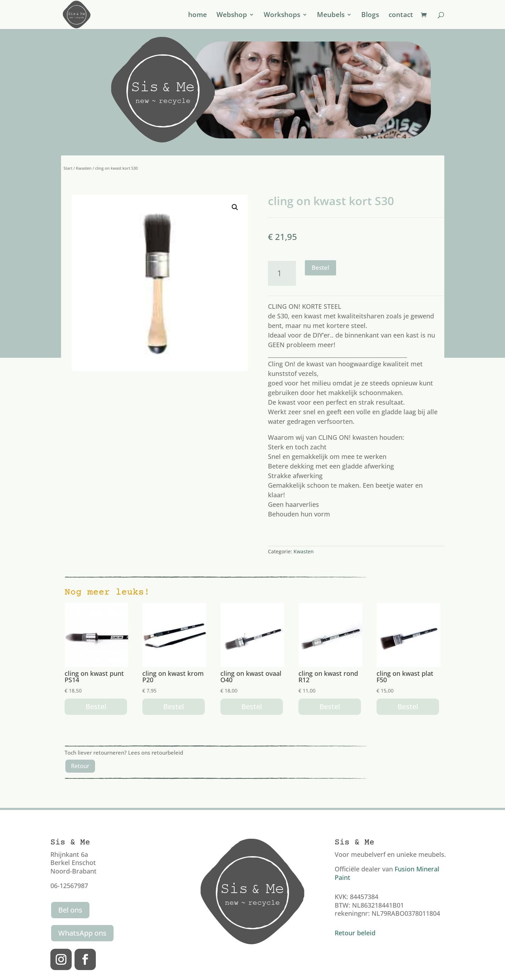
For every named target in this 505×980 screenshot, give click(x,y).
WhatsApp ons (82, 933)
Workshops (282, 16)
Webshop (232, 16)
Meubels (331, 16)
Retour (80, 766)
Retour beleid (355, 933)
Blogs (370, 16)
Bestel (320, 267)
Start (68, 168)
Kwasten (84, 168)
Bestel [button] (96, 707)
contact (401, 16)
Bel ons (70, 910)
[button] (235, 207)
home (197, 16)
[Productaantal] (282, 273)
